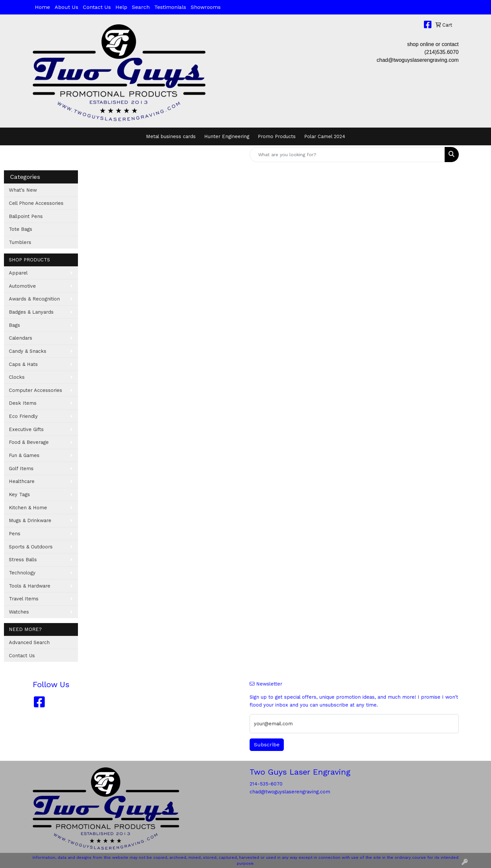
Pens (15, 534)
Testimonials (170, 7)
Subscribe (267, 745)
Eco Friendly (23, 416)
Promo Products (277, 136)
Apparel (18, 273)
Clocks (17, 377)
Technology (22, 573)
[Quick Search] (347, 155)
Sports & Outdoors (31, 547)
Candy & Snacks (28, 351)
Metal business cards (171, 136)
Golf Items (21, 469)
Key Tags (19, 494)
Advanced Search (29, 642)
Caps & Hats (23, 364)
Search (141, 7)
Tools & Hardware (30, 586)
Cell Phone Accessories (36, 203)
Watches (19, 612)
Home (42, 7)
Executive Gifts (26, 429)
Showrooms (206, 7)
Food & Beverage (29, 442)
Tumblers (20, 242)
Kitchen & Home (28, 508)
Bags (14, 325)
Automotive (22, 286)
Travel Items (24, 599)
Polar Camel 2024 (325, 136)
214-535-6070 (266, 784)
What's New (23, 190)
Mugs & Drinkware (30, 520)
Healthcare (22, 481)
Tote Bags (21, 229)
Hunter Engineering (227, 136)
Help (121, 7)
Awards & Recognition (34, 299)
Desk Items (23, 403)
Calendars (21, 338)
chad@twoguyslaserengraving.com (417, 60)
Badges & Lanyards (31, 312)
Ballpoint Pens (26, 216)
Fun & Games (24, 455)
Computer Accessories (36, 390)
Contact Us (97, 7)
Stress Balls (23, 560)
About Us (66, 7)
